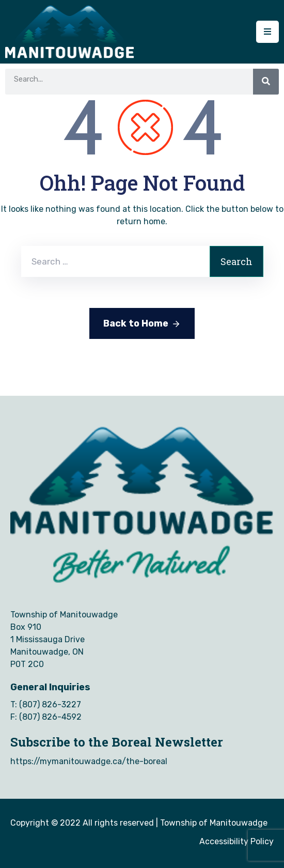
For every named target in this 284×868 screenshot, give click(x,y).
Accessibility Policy (236, 841)
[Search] (266, 82)
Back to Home (142, 324)
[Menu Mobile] (267, 32)
